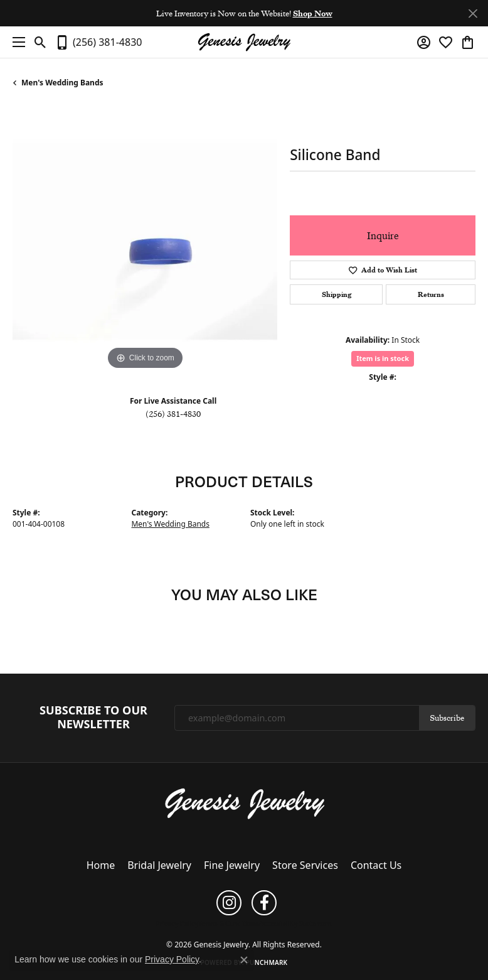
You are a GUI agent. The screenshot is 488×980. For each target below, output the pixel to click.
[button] (40, 42)
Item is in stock (383, 358)
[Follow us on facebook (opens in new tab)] (264, 903)
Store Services (305, 865)
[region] (145, 240)
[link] (98, 42)
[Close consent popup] (244, 960)
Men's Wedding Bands (62, 83)
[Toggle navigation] (16, 42)
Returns (431, 294)
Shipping (337, 294)
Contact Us (376, 865)
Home (101, 865)
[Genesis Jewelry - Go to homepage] (244, 802)
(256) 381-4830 (173, 414)
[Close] (473, 13)
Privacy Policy (177, 923)
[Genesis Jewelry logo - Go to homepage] (244, 42)
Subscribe (447, 718)
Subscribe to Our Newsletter (93, 717)
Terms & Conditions (229, 923)
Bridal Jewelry (159, 865)
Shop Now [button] (313, 13)
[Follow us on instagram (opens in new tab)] (229, 903)
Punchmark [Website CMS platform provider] (267, 962)
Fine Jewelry (232, 865)
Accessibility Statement (296, 923)
